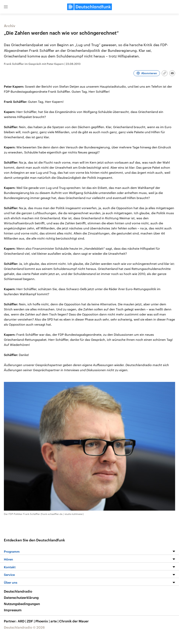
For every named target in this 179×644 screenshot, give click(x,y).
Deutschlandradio (18, 591)
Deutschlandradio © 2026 (24, 627)
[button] (6, 7)
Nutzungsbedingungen (22, 604)
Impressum (13, 610)
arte (55, 621)
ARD (22, 621)
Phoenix (43, 621)
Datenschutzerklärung (21, 597)
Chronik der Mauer (74, 621)
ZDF (31, 621)
